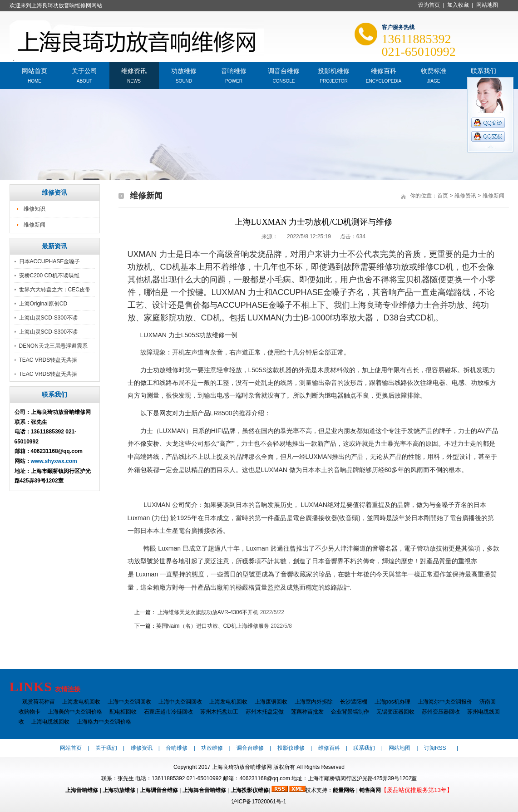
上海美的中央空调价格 (75, 712)
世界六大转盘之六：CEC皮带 (55, 290)
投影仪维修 (291, 748)
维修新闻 (35, 225)
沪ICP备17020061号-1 (259, 802)
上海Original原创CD (43, 304)
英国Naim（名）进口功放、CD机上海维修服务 (213, 626)
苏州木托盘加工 (219, 712)
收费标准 (434, 70)
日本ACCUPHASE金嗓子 (50, 261)
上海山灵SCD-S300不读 (48, 318)
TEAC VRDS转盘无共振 (48, 360)
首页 (443, 196)
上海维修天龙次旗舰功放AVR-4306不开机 (207, 612)
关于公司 (84, 70)
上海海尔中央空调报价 (445, 702)
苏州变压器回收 (441, 712)
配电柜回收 (123, 712)
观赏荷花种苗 (39, 702)
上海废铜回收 (271, 702)
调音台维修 (284, 70)
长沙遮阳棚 (354, 702)
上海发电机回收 (81, 702)
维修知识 (35, 209)
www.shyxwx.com (54, 461)
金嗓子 (335, 292)
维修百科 (384, 70)
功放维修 (184, 70)
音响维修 (234, 70)
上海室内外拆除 (314, 702)
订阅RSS (435, 748)
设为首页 (429, 5)
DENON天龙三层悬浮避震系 (53, 346)
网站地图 (487, 5)
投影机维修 (334, 70)
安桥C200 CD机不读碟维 (49, 276)
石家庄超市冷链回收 (168, 712)
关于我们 (106, 748)
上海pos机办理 (392, 702)
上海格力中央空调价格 (104, 722)
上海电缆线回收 (50, 722)
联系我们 (483, 70)
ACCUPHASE (298, 292)
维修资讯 (134, 70)
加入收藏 (458, 5)
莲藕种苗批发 (307, 712)
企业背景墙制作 (350, 712)
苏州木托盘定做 (265, 712)
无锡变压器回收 (395, 712)
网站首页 (35, 70)
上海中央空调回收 (129, 702)
